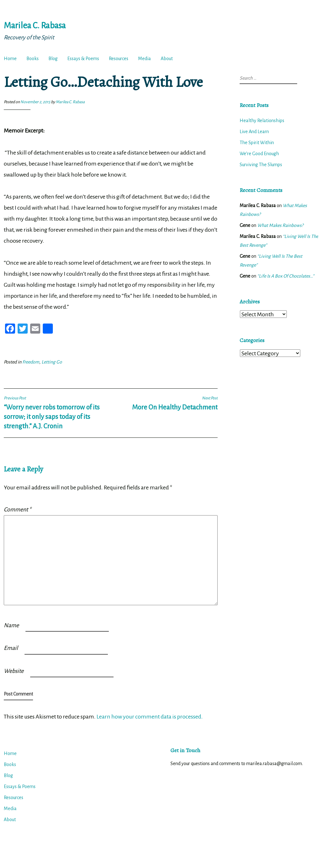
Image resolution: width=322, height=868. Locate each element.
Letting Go (52, 362)
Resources (119, 59)
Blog (53, 59)
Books (33, 59)
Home (10, 59)
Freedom (31, 362)
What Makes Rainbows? (280, 225)
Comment (17, 510)
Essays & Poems (83, 59)
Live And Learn (254, 132)
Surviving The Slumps (261, 165)
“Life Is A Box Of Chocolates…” (286, 276)
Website (14, 671)
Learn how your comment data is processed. (150, 717)
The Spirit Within (257, 143)
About (167, 59)
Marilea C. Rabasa (35, 26)
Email (11, 648)
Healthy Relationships (262, 121)
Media (144, 59)
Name (11, 625)
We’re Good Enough (259, 154)
